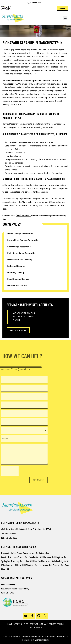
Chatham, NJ (8, 565)
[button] (65, 18)
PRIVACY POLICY (56, 624)
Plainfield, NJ (32, 565)
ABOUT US (18, 624)
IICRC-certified (35, 84)
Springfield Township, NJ (12, 561)
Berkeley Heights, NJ (60, 561)
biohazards (48, 127)
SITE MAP (44, 624)
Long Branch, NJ (20, 557)
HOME (10, 624)
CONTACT (34, 624)
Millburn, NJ (20, 565)
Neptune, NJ (61, 557)
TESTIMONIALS (36, 628)
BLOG (26, 624)
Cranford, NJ (7, 557)
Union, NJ (28, 561)
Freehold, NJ (58, 565)
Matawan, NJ (49, 557)
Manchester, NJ (35, 557)
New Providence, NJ (42, 561)
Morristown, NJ (45, 565)
